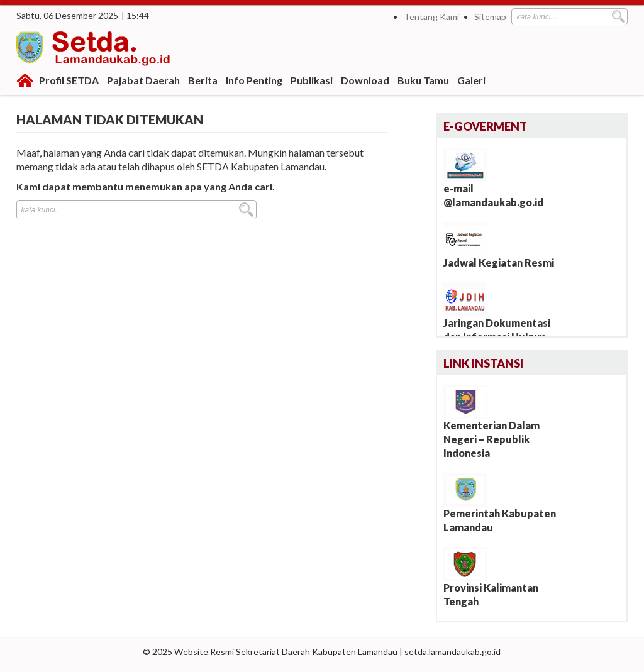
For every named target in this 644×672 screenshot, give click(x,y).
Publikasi (312, 80)
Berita (203, 80)
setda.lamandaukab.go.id (452, 652)
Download (365, 80)
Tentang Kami (431, 17)
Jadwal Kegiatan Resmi (499, 262)
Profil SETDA (69, 80)
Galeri (471, 80)
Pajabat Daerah (143, 80)
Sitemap (490, 17)
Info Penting (254, 80)
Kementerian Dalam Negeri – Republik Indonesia (491, 439)
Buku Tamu (423, 80)
